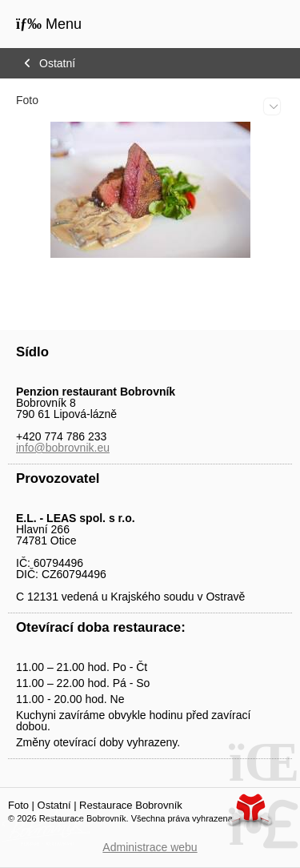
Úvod (248, 26)
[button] (49, 24)
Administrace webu (150, 847)
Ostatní (57, 63)
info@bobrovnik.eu (63, 448)
